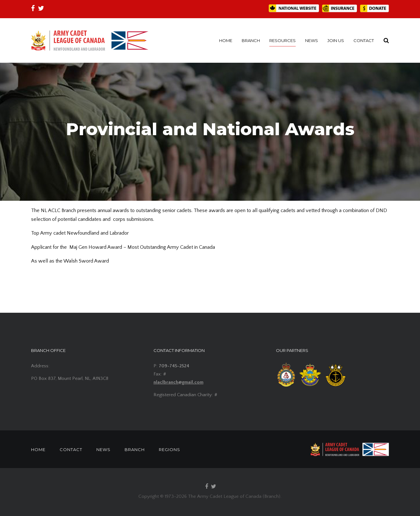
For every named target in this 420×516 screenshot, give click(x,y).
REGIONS (170, 450)
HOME (226, 40)
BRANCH (251, 40)
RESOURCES (283, 40)
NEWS (312, 40)
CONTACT (364, 40)
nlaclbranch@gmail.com (178, 382)
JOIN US (336, 40)
